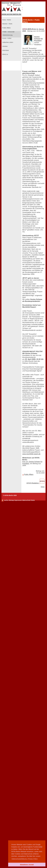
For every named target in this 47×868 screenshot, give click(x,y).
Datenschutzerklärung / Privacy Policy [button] (25, 859)
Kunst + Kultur (7, 38)
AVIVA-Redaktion (36, 483)
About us (5, 54)
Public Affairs (6, 28)
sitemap (11, 500)
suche (6, 500)
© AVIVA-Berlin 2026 (10, 495)
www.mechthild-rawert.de (31, 454)
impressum (18, 500)
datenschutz (26, 500)
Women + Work (7, 24)
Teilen (43, 487)
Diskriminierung (7, 35)
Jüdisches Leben (8, 42)
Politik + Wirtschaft (8, 32)
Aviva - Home (6, 20)
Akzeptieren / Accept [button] (27, 865)
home (33, 500)
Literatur (5, 46)
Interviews (5, 50)
